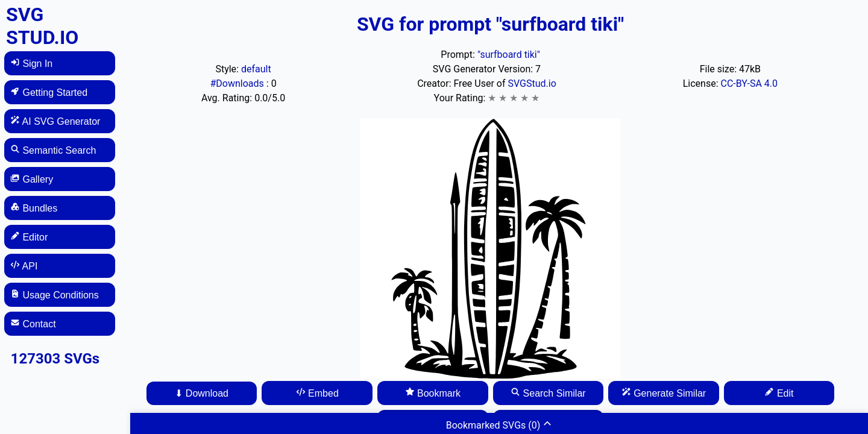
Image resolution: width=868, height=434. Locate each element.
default (256, 69)
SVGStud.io (532, 83)
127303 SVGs (55, 359)
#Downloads (238, 83)
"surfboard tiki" (509, 55)
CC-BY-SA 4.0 (749, 83)
